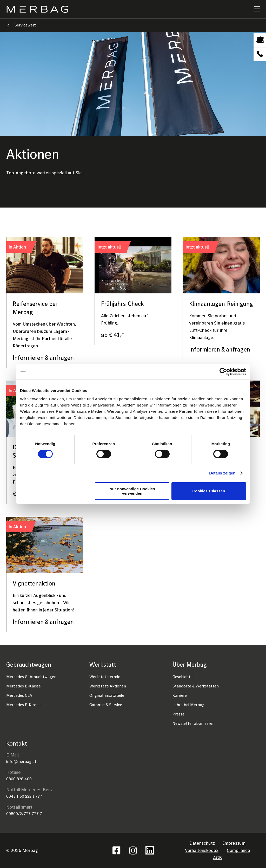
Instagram (133, 850)
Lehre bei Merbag (188, 705)
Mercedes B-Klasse (24, 686)
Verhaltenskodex (202, 850)
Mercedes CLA (19, 695)
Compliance (238, 850)
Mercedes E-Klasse (23, 705)
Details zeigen (222, 473)
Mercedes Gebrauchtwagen (31, 677)
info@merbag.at (21, 761)
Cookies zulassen (209, 491)
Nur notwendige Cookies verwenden (132, 491)
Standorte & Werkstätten (196, 686)
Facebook (116, 850)
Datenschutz (202, 843)
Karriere (180, 695)
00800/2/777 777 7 (24, 814)
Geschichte (182, 677)
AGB (217, 857)
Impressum (234, 843)
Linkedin (150, 850)
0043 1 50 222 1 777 (24, 796)
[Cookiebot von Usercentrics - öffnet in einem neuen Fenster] (223, 372)
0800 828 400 (19, 779)
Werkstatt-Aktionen (108, 686)
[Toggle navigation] (254, 9)
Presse (178, 714)
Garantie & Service (106, 705)
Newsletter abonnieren (194, 723)
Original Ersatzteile (107, 695)
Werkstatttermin (105, 677)
